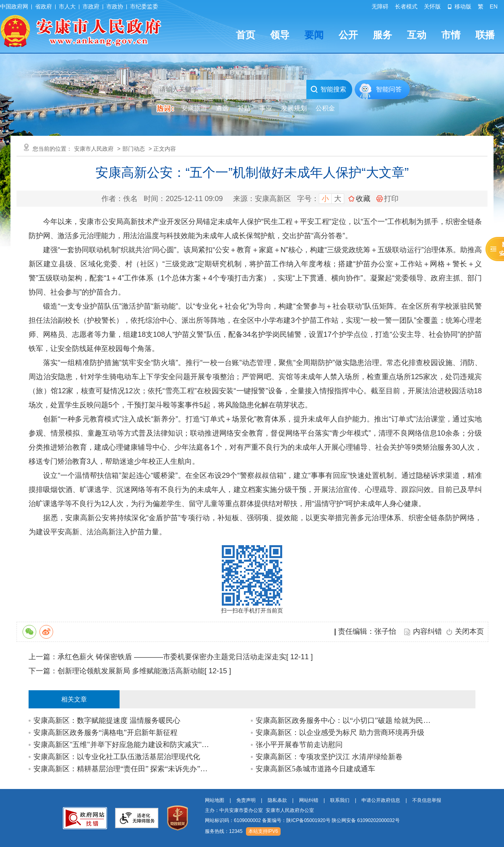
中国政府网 (14, 6)
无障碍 (380, 6)
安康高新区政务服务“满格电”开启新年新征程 (105, 733)
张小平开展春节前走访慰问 (299, 745)
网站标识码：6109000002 (302, 820)
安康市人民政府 (94, 149)
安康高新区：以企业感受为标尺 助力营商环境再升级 (340, 733)
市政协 (115, 6)
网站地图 (215, 800)
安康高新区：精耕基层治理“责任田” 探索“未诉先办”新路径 (123, 769)
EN (494, 6)
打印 (387, 199)
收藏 (363, 199)
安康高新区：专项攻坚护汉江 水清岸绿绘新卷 (329, 757)
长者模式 (406, 6)
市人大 (67, 6)
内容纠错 (428, 631)
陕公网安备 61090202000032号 (366, 820)
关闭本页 (469, 631)
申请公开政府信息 (381, 800)
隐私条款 (277, 800)
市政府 (91, 6)
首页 (246, 35)
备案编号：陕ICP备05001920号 (296, 820)
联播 (485, 35)
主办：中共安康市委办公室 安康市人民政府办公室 (259, 810)
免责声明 (246, 800)
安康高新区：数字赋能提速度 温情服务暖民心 (107, 720)
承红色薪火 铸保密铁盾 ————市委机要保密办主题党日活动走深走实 (172, 657)
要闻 (314, 35)
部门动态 (134, 149)
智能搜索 (328, 89)
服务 (382, 35)
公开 (348, 35)
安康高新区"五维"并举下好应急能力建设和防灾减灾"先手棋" (123, 745)
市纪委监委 (144, 6)
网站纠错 (309, 800)
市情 (451, 35)
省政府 (43, 6)
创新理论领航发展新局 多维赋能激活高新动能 (131, 671)
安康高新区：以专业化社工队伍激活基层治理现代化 (117, 757)
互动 (417, 35)
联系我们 (340, 800)
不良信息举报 (427, 800)
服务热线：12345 (224, 831)
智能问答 (389, 89)
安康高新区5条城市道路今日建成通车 (315, 769)
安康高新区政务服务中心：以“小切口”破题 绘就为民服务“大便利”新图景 (345, 720)
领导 (280, 35)
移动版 (459, 6)
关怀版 (432, 6)
